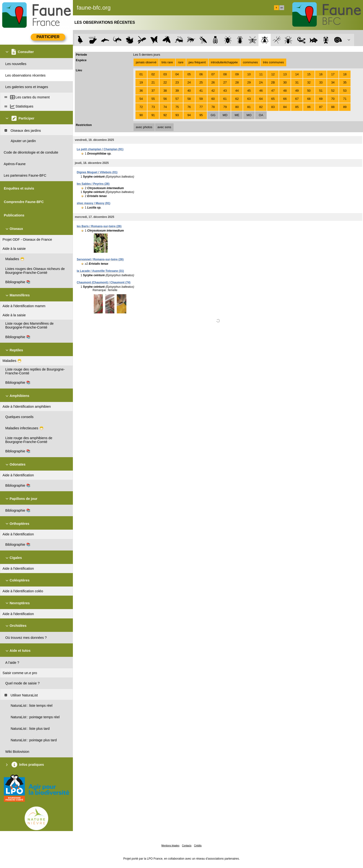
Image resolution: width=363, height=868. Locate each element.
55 (153, 99)
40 (189, 91)
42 (213, 91)
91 (153, 115)
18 (345, 74)
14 (297, 74)
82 (261, 107)
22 (165, 82)
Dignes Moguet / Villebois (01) (97, 172)
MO (249, 115)
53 (345, 91)
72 (141, 107)
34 (333, 82)
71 (345, 99)
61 (225, 99)
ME (237, 115)
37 (153, 91)
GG (213, 115)
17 (333, 74)
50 (309, 91)
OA (261, 115)
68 (309, 99)
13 (285, 74)
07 (213, 74)
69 (321, 99)
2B (273, 82)
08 (225, 74)
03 (165, 74)
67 (297, 99)
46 (261, 91)
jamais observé (146, 62)
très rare (167, 62)
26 (213, 82)
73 (153, 107)
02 (153, 74)
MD (225, 115)
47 (273, 91)
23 (177, 82)
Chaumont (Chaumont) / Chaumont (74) (104, 282)
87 (321, 107)
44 (237, 91)
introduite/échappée (224, 62)
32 (309, 82)
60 (213, 99)
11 (261, 74)
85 (297, 107)
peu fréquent (197, 62)
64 (261, 99)
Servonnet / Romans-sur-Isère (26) (100, 259)
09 (237, 74)
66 (285, 99)
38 (165, 91)
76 (189, 107)
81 (249, 107)
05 (189, 74)
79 (225, 107)
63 (249, 99)
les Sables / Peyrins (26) (93, 184)
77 (201, 107)
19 (141, 82)
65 (273, 99)
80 (237, 107)
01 (141, 74)
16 (321, 74)
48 (285, 91)
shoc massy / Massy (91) (94, 203)
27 (225, 82)
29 (249, 82)
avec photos (144, 127)
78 (213, 107)
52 (333, 91)
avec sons (164, 127)
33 (321, 82)
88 (333, 107)
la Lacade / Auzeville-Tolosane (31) (100, 271)
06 (201, 74)
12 (273, 74)
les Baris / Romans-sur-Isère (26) (99, 226)
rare (181, 62)
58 (189, 99)
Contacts (187, 846)
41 (201, 91)
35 (345, 82)
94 (189, 115)
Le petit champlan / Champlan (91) (100, 149)
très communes (273, 62)
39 (177, 91)
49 (297, 91)
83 (273, 107)
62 (237, 99)
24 (189, 82)
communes (250, 62)
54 (141, 99)
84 (285, 107)
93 (177, 115)
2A (261, 82)
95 (201, 115)
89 (345, 107)
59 (201, 99)
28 (237, 82)
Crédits (198, 846)
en (282, 8)
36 (141, 91)
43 (225, 91)
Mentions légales (170, 846)
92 (165, 115)
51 (321, 91)
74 (165, 107)
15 (309, 74)
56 (165, 99)
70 (333, 99)
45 (249, 91)
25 (201, 82)
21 (153, 82)
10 (249, 74)
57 (177, 99)
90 (141, 115)
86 (309, 107)
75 (177, 107)
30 (285, 82)
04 (177, 74)
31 (297, 82)
